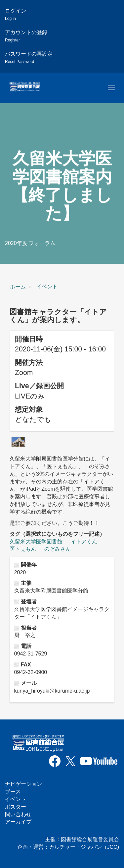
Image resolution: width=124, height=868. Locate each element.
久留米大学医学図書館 (36, 542)
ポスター (16, 807)
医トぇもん (23, 549)
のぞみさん (58, 549)
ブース (13, 792)
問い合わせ (18, 814)
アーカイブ (18, 822)
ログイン (16, 14)
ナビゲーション (23, 784)
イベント (47, 287)
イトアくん (84, 542)
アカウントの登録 (26, 36)
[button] (18, 442)
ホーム (18, 287)
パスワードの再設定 (29, 58)
